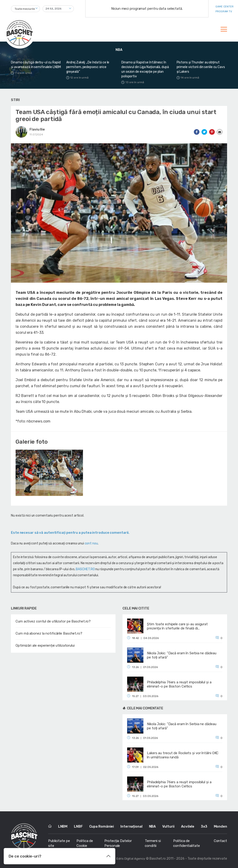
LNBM (63, 826)
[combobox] (25, 9)
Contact (220, 841)
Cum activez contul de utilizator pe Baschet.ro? (53, 621)
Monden (220, 826)
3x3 (204, 826)
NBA (152, 826)
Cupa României (102, 826)
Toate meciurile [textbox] (25, 9)
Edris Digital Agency (131, 859)
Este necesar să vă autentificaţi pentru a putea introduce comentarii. (70, 533)
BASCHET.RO (85, 569)
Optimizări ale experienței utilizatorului (45, 645)
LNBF (78, 826)
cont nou (91, 543)
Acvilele (188, 826)
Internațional (131, 826)
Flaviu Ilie (37, 129)
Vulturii (168, 826)
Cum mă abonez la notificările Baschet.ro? (49, 633)
